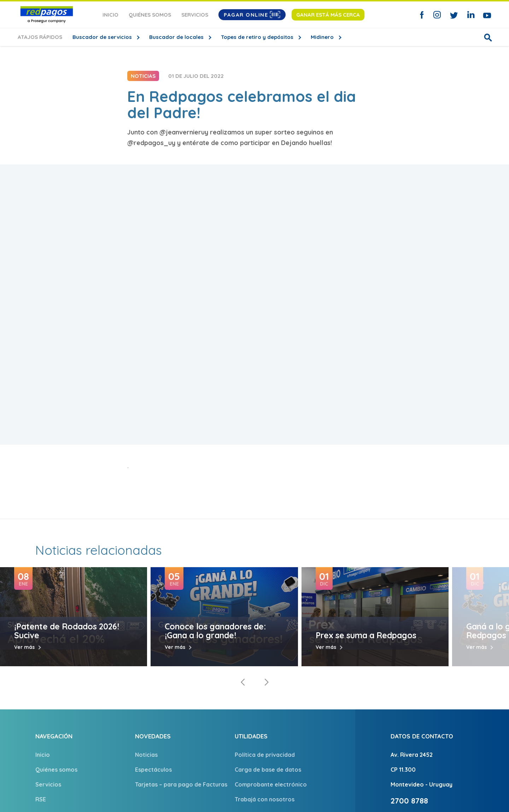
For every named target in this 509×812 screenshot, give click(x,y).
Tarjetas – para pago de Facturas (181, 784)
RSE (41, 799)
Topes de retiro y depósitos (258, 37)
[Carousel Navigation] (255, 682)
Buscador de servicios (103, 37)
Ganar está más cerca (328, 15)
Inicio (110, 15)
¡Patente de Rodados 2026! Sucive (67, 631)
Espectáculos (153, 770)
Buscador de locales (177, 37)
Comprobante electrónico (271, 784)
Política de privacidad (265, 755)
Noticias (146, 755)
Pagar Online (252, 15)
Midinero (323, 37)
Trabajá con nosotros (265, 799)
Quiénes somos (150, 15)
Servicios (195, 15)
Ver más (24, 647)
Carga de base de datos (268, 770)
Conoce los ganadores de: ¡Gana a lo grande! (215, 631)
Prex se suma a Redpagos (366, 635)
